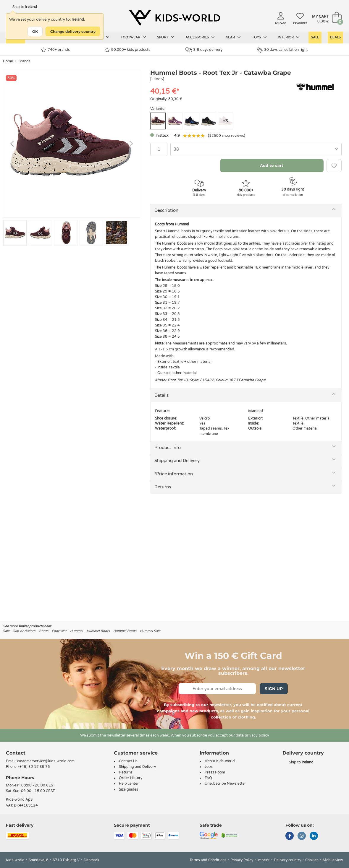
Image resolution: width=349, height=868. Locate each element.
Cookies (312, 860)
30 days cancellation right (283, 50)
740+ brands (55, 50)
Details (161, 395)
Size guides (129, 789)
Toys (259, 37)
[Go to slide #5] (117, 233)
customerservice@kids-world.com (46, 761)
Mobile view (333, 860)
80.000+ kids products (127, 50)
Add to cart (272, 165)
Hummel (77, 631)
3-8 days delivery (204, 50)
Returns (163, 487)
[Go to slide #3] (66, 233)
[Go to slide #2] (40, 233)
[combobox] (256, 149)
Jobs (209, 767)
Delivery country (287, 860)
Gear (233, 37)
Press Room (215, 772)
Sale (315, 37)
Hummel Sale (150, 631)
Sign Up (274, 689)
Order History (131, 778)
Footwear (133, 37)
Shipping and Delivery (177, 461)
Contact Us (128, 761)
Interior (289, 37)
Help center (129, 784)
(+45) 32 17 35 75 (34, 767)
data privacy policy (252, 735)
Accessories (200, 37)
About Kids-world (220, 761)
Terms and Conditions (208, 860)
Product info (168, 448)
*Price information (174, 474)
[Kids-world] (174, 18)
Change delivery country (73, 31)
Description (166, 210)
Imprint (264, 860)
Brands (24, 61)
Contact (16, 753)
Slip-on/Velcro (24, 631)
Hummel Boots (98, 631)
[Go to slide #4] (91, 233)
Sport (166, 37)
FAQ (208, 778)
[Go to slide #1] (15, 233)
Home (8, 61)
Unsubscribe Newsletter (225, 784)
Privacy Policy (242, 860)
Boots (44, 631)
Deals (335, 37)
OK (35, 31)
